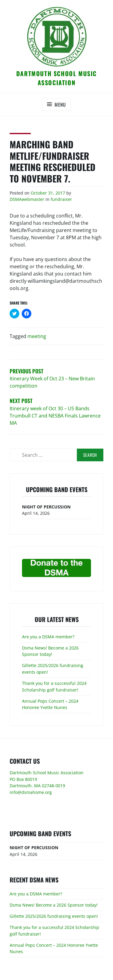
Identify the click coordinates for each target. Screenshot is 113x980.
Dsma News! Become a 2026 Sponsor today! (50, 651)
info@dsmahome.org (31, 792)
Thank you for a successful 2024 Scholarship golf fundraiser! (54, 687)
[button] (57, 37)
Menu (60, 105)
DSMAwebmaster (27, 199)
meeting (37, 336)
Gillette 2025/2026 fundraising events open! (54, 916)
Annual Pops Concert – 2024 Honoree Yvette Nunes (50, 704)
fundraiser (61, 199)
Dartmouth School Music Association (56, 78)
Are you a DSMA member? (48, 637)
